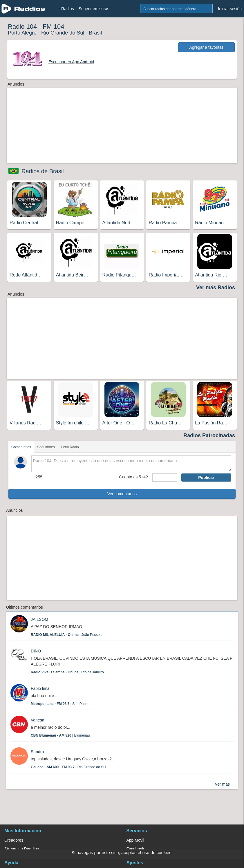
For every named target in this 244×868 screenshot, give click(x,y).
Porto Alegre (22, 33)
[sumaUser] (165, 478)
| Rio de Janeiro (67, 672)
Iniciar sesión (230, 9)
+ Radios (66, 9)
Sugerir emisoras (94, 9)
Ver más (222, 784)
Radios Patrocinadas (209, 435)
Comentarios (21, 447)
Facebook (135, 849)
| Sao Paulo (60, 704)
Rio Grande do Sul (63, 33)
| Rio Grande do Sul (68, 767)
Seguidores (46, 447)
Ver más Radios (216, 287)
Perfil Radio (70, 447)
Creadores (14, 840)
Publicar (206, 478)
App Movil (135, 840)
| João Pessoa (66, 635)
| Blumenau (60, 735)
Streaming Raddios (22, 849)
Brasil (95, 33)
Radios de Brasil (43, 171)
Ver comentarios (122, 494)
